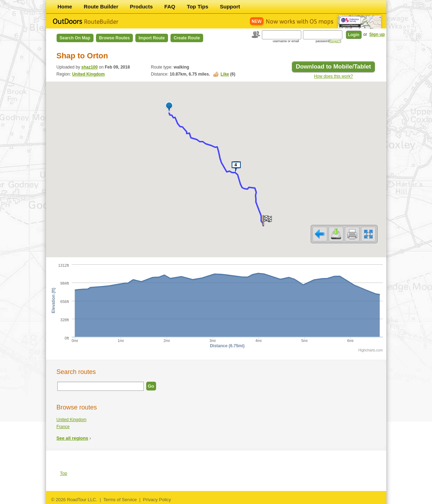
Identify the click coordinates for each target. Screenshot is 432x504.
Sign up (377, 34)
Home (65, 7)
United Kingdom (88, 74)
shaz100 (89, 67)
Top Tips (197, 7)
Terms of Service (120, 500)
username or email (286, 41)
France (63, 427)
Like (225, 74)
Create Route (187, 38)
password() (328, 41)
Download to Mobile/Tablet (333, 67)
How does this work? (333, 76)
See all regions (72, 438)
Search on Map (75, 38)
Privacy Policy (157, 500)
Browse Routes (114, 38)
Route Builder (101, 7)
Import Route (152, 38)
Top (64, 473)
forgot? (335, 41)
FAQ (170, 7)
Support (230, 7)
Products (141, 7)
